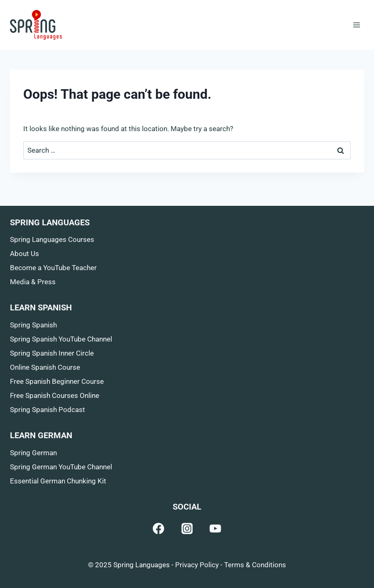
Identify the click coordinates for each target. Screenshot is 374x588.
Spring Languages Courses (52, 239)
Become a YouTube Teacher (53, 268)
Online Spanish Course (45, 367)
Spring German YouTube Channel (61, 467)
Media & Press (33, 282)
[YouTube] (216, 528)
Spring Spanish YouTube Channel (61, 339)
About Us (24, 254)
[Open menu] (356, 25)
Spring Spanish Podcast (48, 410)
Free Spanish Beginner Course (57, 381)
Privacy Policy (197, 565)
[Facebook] (159, 528)
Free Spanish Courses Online (55, 395)
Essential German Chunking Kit (58, 481)
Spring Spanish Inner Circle (52, 353)
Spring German (33, 453)
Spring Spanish (33, 325)
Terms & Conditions (255, 565)
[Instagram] (187, 528)
